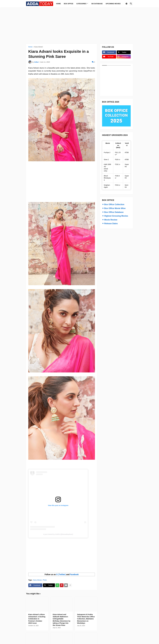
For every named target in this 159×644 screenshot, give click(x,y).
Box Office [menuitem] (69, 4)
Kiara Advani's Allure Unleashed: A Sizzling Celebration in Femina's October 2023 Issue (37, 619)
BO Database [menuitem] (97, 4)
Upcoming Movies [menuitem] (113, 4)
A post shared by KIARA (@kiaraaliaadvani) (58, 534)
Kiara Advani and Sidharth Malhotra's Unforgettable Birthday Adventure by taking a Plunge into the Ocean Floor (62, 620)
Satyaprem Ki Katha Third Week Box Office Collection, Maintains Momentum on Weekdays (86, 619)
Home (30, 47)
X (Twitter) (61, 574)
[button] (127, 4)
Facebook (74, 574)
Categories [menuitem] (81, 4)
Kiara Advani (38, 47)
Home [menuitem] (58, 4)
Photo (45, 580)
